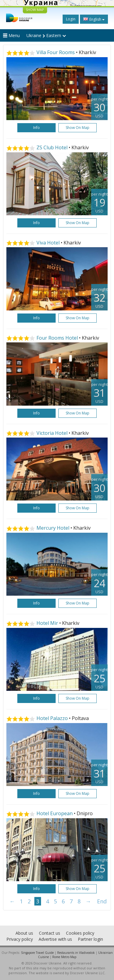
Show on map (78, 128)
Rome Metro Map (64, 957)
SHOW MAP (35, 10)
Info (36, 128)
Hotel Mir (47, 623)
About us (24, 933)
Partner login (90, 939)
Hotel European (55, 813)
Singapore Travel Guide (37, 953)
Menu (11, 35)
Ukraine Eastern (46, 35)
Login (71, 19)
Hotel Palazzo (52, 718)
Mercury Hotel (53, 528)
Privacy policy (20, 939)
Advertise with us (55, 939)
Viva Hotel (48, 243)
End (102, 901)
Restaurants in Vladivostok (76, 953)
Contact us (50, 933)
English (94, 19)
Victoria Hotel (52, 433)
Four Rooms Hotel (57, 338)
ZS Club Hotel (52, 147)
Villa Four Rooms (56, 52)
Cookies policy (80, 933)
